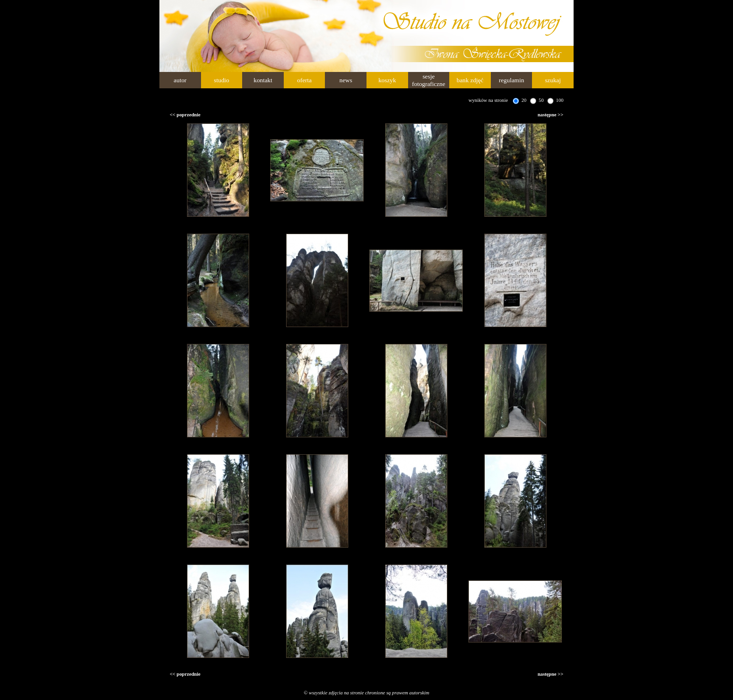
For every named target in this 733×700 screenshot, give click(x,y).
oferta (305, 80)
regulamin (511, 80)
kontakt (263, 80)
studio (222, 80)
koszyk (387, 80)
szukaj (553, 80)
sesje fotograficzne (428, 80)
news (346, 80)
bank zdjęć (470, 80)
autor (180, 80)
